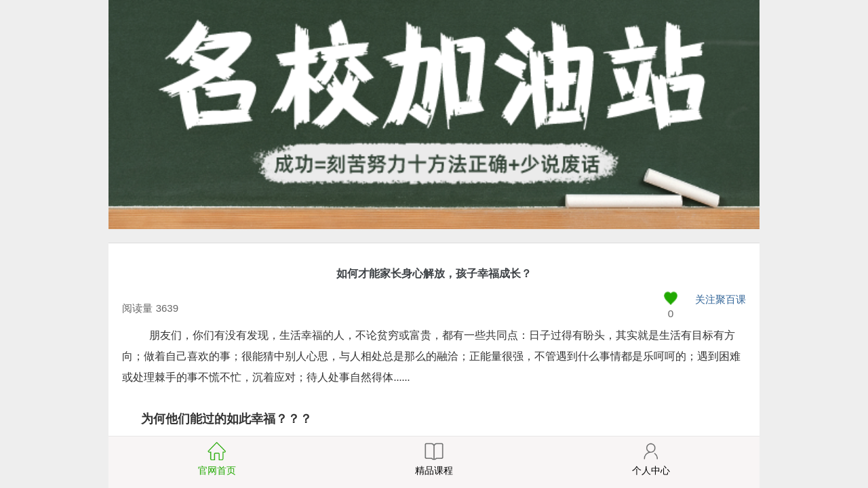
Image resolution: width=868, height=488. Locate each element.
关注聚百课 (721, 299)
